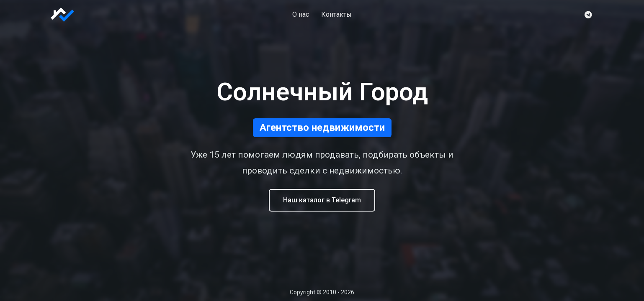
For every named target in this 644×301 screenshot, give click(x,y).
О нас (301, 14)
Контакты (336, 14)
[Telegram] (588, 15)
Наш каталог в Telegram (322, 200)
